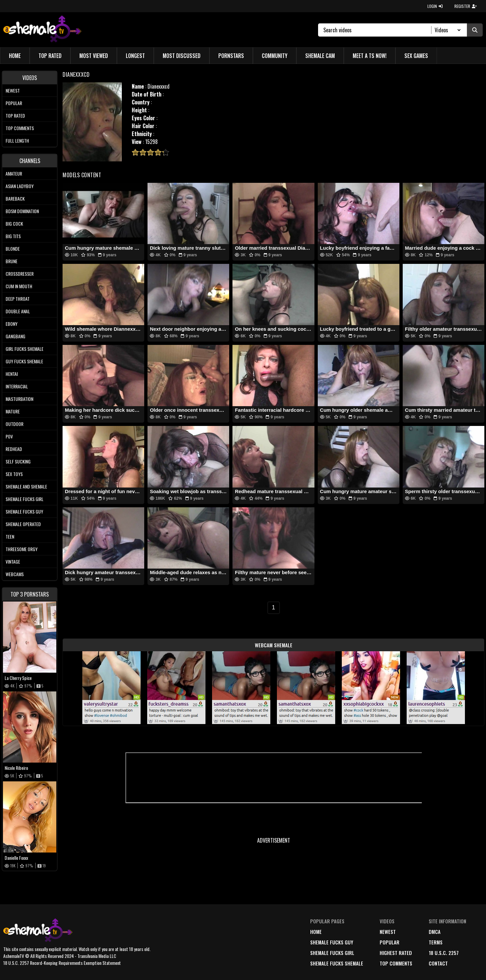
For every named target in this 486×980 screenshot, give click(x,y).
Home (15, 56)
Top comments (20, 128)
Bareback (15, 198)
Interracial (17, 386)
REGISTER (466, 6)
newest (388, 932)
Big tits (13, 236)
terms (436, 942)
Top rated (15, 115)
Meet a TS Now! (370, 56)
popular (390, 942)
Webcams (15, 574)
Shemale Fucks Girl (25, 499)
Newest (13, 90)
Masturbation (19, 399)
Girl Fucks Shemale (25, 349)
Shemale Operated (23, 524)
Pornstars (231, 56)
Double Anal (18, 311)
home (316, 932)
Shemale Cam (320, 56)
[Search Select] (447, 30)
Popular (14, 103)
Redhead (14, 449)
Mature (13, 411)
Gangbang (15, 336)
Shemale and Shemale (26, 486)
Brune (12, 261)
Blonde (13, 249)
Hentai (12, 374)
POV (9, 436)
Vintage (13, 561)
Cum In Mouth (19, 286)
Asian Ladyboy (20, 186)
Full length (17, 140)
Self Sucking (18, 461)
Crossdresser (20, 274)
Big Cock (14, 224)
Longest (135, 56)
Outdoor (14, 424)
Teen (10, 536)
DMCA (435, 932)
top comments (396, 963)
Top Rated (50, 56)
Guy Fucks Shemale (24, 361)
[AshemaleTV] (42, 30)
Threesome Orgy (22, 549)
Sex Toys (14, 474)
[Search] (378, 30)
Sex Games (416, 56)
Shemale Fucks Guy (24, 511)
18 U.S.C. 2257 (444, 953)
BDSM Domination (22, 211)
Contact (438, 963)
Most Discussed (182, 56)
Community (275, 56)
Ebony (12, 324)
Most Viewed (94, 56)
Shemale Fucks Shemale (337, 963)
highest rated (396, 953)
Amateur (14, 173)
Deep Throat (18, 299)
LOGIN (435, 6)
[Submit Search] (475, 30)
